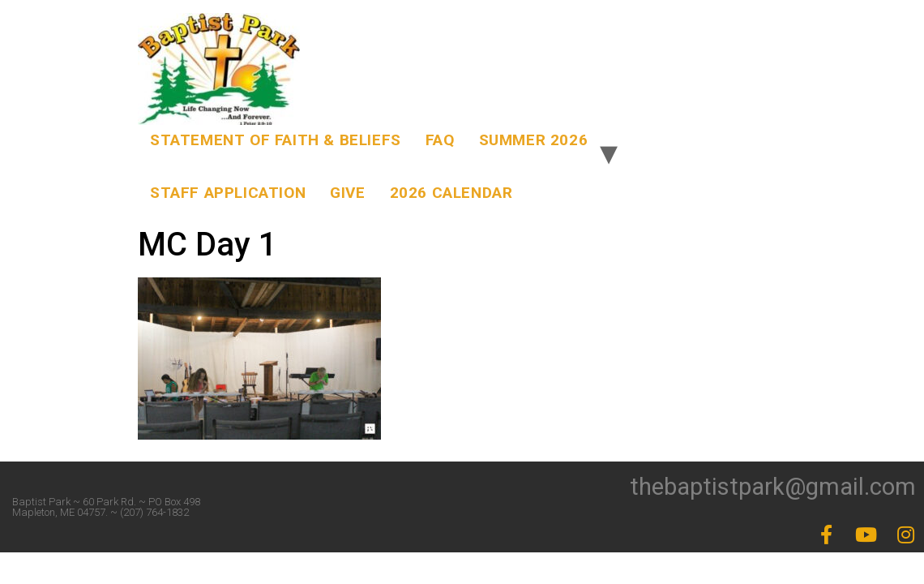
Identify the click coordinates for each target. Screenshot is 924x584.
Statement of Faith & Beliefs (276, 140)
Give (347, 193)
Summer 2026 (534, 140)
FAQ (440, 140)
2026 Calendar (451, 193)
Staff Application (228, 193)
